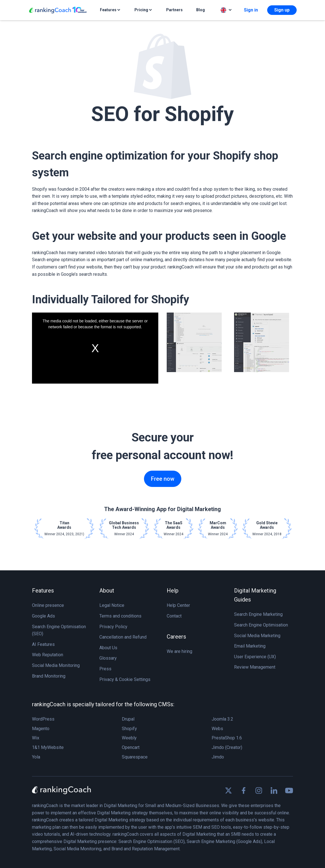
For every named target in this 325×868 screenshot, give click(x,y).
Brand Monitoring (49, 676)
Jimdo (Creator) (227, 747)
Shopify (129, 729)
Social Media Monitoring (56, 665)
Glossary (108, 658)
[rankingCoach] (58, 10)
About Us (108, 648)
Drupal (128, 719)
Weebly (129, 738)
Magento (41, 729)
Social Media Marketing (257, 636)
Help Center (178, 605)
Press (105, 669)
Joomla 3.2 (222, 719)
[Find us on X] (228, 790)
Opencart (131, 747)
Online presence (48, 605)
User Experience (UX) (255, 657)
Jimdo (218, 757)
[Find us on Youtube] (289, 790)
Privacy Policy (113, 627)
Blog (201, 10)
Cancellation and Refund (123, 637)
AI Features (43, 644)
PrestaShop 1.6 (227, 738)
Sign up (282, 10)
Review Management (255, 667)
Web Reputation (48, 655)
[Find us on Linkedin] (274, 790)
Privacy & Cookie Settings (125, 679)
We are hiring (179, 651)
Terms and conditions (120, 616)
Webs (217, 729)
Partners (174, 10)
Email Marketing (250, 646)
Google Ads (44, 616)
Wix (36, 738)
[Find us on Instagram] (259, 790)
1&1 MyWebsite (48, 747)
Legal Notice (112, 605)
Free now (163, 479)
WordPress (43, 719)
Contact (174, 616)
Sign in (251, 10)
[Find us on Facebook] (244, 790)
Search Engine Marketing (258, 614)
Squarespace (135, 757)
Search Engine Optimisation (261, 625)
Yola (36, 757)
